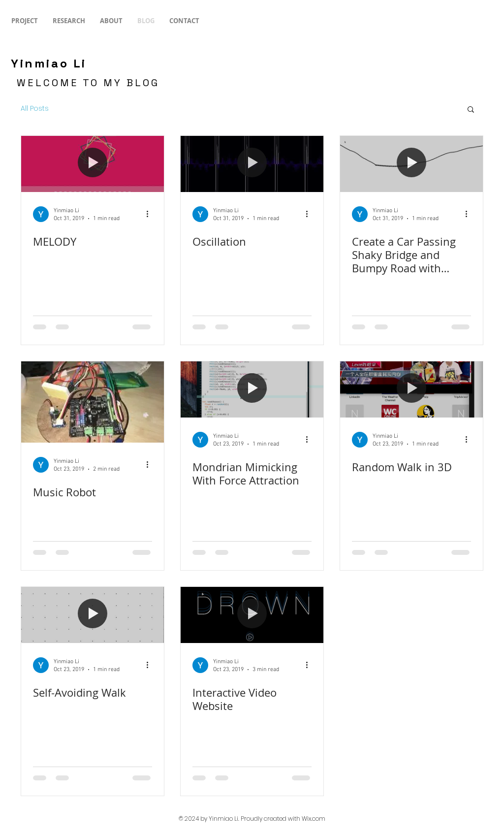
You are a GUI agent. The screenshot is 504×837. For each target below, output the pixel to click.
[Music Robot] (93, 402)
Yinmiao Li (49, 63)
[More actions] (151, 214)
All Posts (35, 109)
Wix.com (314, 819)
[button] (471, 110)
